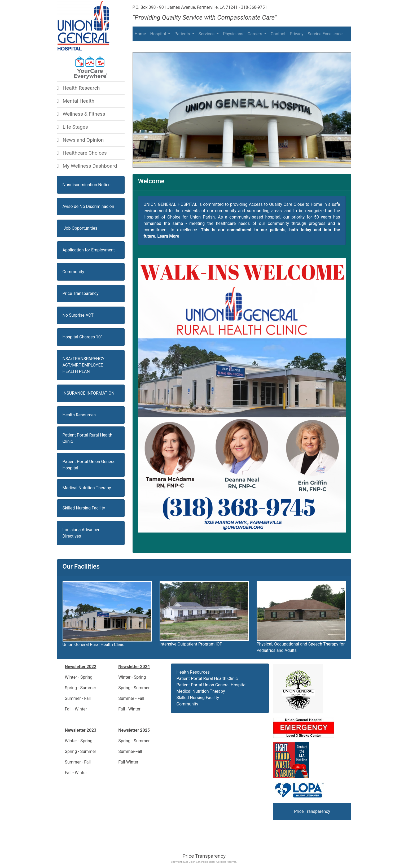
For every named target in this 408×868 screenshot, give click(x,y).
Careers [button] (255, 34)
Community (73, 272)
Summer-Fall (130, 751)
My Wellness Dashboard (87, 166)
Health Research (78, 88)
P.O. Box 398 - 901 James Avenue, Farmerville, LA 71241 (185, 7)
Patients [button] (183, 34)
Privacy (297, 34)
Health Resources (193, 672)
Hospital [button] (159, 34)
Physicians (233, 34)
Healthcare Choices (82, 153)
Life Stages (73, 127)
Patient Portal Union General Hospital (212, 685)
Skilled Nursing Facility (84, 508)
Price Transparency (204, 856)
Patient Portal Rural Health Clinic (207, 679)
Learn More (168, 236)
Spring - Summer (81, 688)
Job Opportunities (80, 228)
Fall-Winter (128, 762)
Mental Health (76, 101)
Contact (278, 34)
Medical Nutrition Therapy (87, 488)
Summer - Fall (78, 698)
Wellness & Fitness (81, 114)
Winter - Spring (79, 677)
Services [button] (207, 34)
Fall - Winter (76, 709)
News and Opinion (80, 140)
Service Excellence (325, 34)
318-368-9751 (254, 7)
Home (140, 34)
